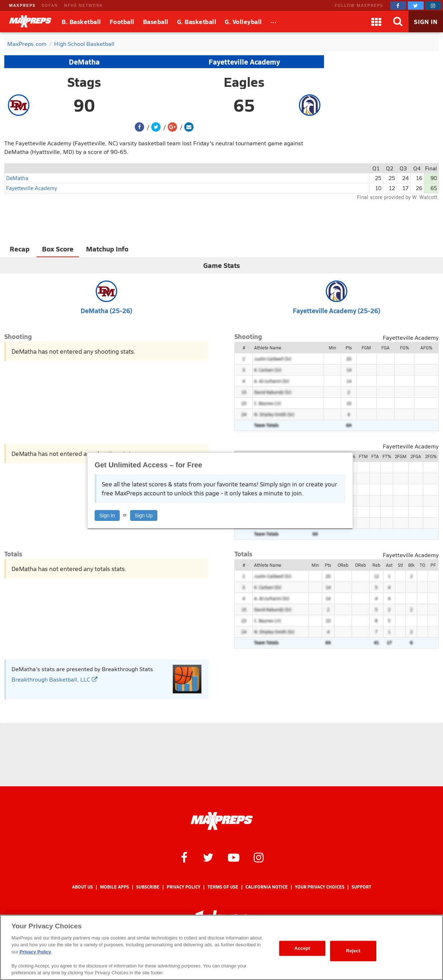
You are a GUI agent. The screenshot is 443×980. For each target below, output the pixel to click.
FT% (387, 456)
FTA (375, 456)
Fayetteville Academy (244, 62)
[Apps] (376, 22)
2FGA (416, 456)
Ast (389, 565)
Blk (411, 565)
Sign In (107, 515)
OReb (343, 565)
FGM (366, 348)
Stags (84, 82)
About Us (82, 887)
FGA (385, 348)
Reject (353, 951)
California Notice (267, 887)
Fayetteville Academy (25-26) (337, 310)
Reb (376, 565)
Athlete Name (268, 348)
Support (361, 887)
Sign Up (144, 515)
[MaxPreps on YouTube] (234, 857)
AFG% (426, 348)
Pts (349, 348)
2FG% (431, 456)
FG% (404, 348)
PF (433, 565)
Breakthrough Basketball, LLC (54, 679)
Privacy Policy (184, 887)
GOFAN (50, 5)
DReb (361, 565)
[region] (221, 947)
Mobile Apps (115, 887)
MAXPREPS (22, 5)
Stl (400, 565)
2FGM (401, 456)
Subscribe (148, 887)
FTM (363, 456)
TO (422, 565)
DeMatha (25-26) (106, 310)
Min (332, 348)
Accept (302, 948)
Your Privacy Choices (320, 887)
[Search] (398, 22)
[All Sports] (274, 22)
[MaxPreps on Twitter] (416, 6)
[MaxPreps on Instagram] (433, 6)
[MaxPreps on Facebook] (398, 6)
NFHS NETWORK (84, 5)
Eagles (244, 82)
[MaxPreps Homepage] (222, 821)
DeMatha (84, 62)
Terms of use (223, 887)
